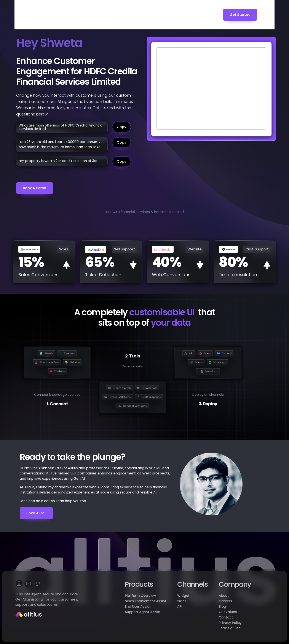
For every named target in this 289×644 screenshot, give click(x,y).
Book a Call (36, 513)
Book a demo (35, 188)
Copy (121, 127)
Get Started (240, 15)
